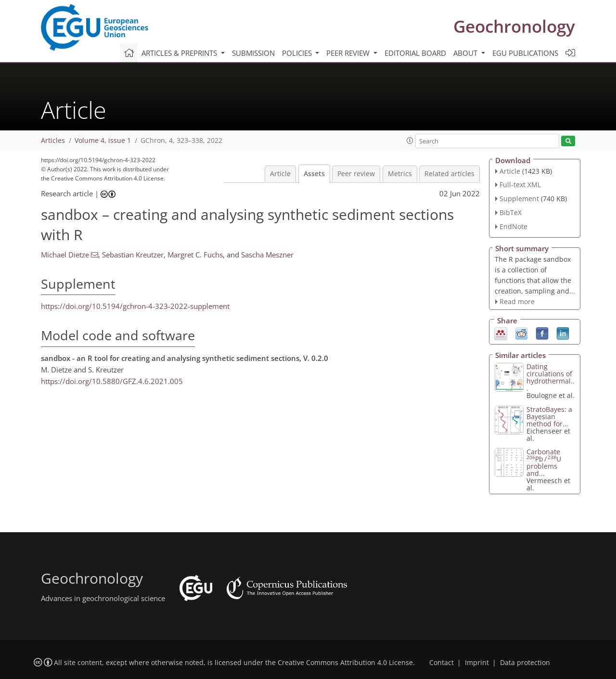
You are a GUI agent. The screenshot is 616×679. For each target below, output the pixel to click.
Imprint (477, 663)
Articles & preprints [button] (180, 53)
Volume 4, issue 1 (103, 141)
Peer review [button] (349, 53)
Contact (442, 663)
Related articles (449, 174)
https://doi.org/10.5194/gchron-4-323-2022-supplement (135, 306)
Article (280, 174)
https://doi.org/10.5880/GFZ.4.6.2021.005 (112, 381)
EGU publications (525, 53)
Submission (253, 53)
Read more (517, 301)
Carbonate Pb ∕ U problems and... (544, 462)
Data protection (525, 663)
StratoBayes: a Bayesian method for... (549, 416)
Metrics (400, 174)
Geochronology (514, 26)
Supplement (519, 199)
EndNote (513, 226)
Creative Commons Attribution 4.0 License (345, 663)
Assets (314, 174)
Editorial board (415, 53)
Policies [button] (298, 53)
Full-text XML (520, 185)
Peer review (356, 174)
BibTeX (511, 212)
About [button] (466, 53)
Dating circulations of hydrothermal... (551, 377)
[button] (410, 141)
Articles (53, 141)
